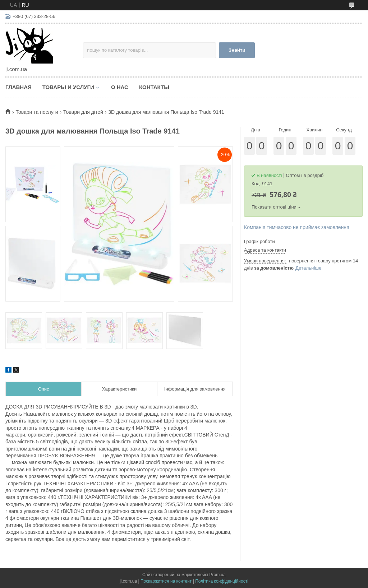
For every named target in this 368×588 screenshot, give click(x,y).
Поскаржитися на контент (166, 581)
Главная (19, 87)
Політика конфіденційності (222, 581)
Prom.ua (218, 575)
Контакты (154, 87)
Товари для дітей (83, 112)
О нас (120, 87)
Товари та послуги (37, 112)
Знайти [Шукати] (237, 50)
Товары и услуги (68, 87)
